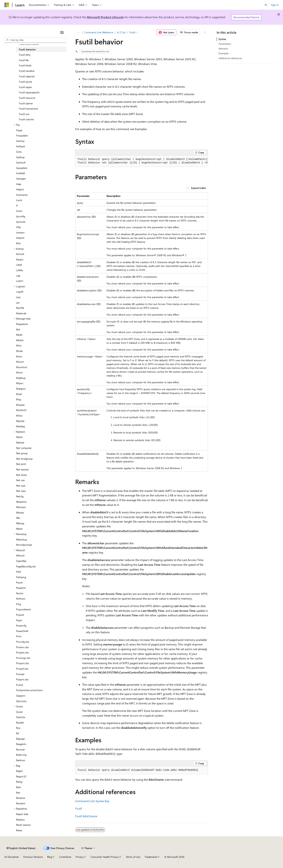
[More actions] (205, 32)
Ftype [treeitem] (19, 130)
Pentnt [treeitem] (20, 593)
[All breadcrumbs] (78, 32)
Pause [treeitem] (19, 582)
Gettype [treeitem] (20, 146)
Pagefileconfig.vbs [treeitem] (26, 566)
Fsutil (132, 32)
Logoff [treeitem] (20, 292)
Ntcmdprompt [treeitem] (24, 545)
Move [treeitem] (19, 372)
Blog (50, 857)
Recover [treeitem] (20, 749)
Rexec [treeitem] (19, 830)
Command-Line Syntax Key (92, 801)
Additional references (230, 58)
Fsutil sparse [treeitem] (26, 103)
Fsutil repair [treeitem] (25, 87)
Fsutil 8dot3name (86, 816)
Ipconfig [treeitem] (21, 216)
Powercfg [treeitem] (21, 626)
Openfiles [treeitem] (21, 561)
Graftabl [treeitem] (20, 173)
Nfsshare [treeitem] (21, 507)
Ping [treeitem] (18, 604)
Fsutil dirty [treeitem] (25, 55)
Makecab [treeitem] (21, 313)
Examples (224, 53)
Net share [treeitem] (21, 475)
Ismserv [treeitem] (20, 232)
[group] (142, 161)
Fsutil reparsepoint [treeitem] (29, 92)
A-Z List (121, 32)
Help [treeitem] (19, 184)
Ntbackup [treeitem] (21, 539)
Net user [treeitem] (21, 486)
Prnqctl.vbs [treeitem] (22, 669)
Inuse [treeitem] (19, 211)
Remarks (223, 48)
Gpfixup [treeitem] (20, 157)
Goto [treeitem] (19, 152)
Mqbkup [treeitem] (21, 378)
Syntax (222, 39)
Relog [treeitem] (19, 782)
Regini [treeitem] (19, 771)
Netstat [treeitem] (20, 442)
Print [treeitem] (19, 636)
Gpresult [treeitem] (21, 162)
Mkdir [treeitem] (19, 335)
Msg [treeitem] (18, 399)
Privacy (80, 857)
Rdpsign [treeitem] (20, 739)
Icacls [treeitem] (19, 200)
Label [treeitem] (19, 265)
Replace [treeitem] (20, 820)
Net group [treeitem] (22, 453)
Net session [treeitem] (22, 469)
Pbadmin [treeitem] (21, 588)
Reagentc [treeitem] (21, 744)
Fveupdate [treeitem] (22, 135)
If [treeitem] (17, 206)
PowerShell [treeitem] (22, 631)
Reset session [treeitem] (23, 825)
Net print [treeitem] (21, 464)
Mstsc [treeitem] (19, 416)
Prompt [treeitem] (20, 674)
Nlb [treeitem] (18, 518)
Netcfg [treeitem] (20, 496)
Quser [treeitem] (19, 712)
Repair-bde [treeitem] (22, 814)
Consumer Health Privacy (105, 857)
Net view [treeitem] (21, 491)
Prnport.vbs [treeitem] (22, 663)
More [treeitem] (19, 356)
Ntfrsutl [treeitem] (20, 555)
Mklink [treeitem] (20, 340)
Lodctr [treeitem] (20, 281)
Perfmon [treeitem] (21, 599)
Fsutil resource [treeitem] (27, 98)
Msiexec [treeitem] (20, 405)
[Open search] (266, 5)
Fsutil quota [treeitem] (25, 82)
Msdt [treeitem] (19, 394)
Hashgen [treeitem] (21, 179)
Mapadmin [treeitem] (22, 324)
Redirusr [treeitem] (21, 760)
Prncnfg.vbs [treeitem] (23, 642)
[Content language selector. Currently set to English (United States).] (21, 848)
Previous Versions (33, 857)
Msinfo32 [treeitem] (21, 410)
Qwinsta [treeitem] (21, 717)
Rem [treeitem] (18, 787)
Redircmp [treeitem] (21, 755)
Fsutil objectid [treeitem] (27, 76)
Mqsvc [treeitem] (20, 383)
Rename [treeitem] (20, 798)
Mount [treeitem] (20, 362)
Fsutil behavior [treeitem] (27, 49)
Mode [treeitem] (19, 351)
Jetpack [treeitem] (20, 238)
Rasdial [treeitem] (20, 723)
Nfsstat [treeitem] (20, 513)
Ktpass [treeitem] (20, 259)
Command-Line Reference (99, 32)
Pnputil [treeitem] (20, 615)
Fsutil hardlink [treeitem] (27, 71)
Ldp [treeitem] (18, 276)
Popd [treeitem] (19, 620)
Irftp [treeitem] (18, 227)
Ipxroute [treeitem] (21, 222)
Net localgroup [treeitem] (24, 459)
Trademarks (151, 857)
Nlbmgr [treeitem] (20, 523)
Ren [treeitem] (18, 793)
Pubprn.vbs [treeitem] (22, 679)
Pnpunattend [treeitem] (23, 609)
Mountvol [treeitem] (21, 367)
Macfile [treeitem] (20, 308)
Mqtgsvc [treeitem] (21, 389)
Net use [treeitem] (20, 480)
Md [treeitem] (18, 329)
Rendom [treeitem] (21, 803)
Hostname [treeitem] (22, 195)
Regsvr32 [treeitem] (21, 776)
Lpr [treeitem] (18, 303)
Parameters (225, 44)
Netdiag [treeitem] (20, 426)
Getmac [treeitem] (20, 141)
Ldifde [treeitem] (19, 270)
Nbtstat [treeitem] (20, 421)
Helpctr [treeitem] (20, 189)
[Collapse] (62, 32)
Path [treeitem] (19, 572)
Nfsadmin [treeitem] (21, 502)
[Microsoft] (7, 5)
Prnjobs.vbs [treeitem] (22, 652)
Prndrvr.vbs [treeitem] (22, 647)
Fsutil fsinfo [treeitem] (25, 65)
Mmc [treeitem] (19, 345)
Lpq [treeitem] (18, 297)
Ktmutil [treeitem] (20, 254)
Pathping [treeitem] (21, 577)
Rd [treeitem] (17, 733)
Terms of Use (133, 857)
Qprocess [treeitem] (21, 701)
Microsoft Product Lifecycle (105, 17)
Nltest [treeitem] (19, 529)
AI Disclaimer (12, 857)
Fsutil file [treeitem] (24, 60)
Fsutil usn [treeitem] (24, 114)
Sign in (275, 5)
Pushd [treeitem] (19, 685)
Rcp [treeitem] (18, 728)
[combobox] (35, 40)
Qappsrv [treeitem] (21, 696)
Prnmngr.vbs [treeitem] (23, 658)
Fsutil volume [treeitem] (26, 119)
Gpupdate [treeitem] (22, 168)
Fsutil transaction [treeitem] (29, 109)
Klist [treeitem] (18, 243)
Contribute (65, 857)
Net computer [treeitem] (24, 448)
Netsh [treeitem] (19, 437)
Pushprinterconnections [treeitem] (29, 690)
